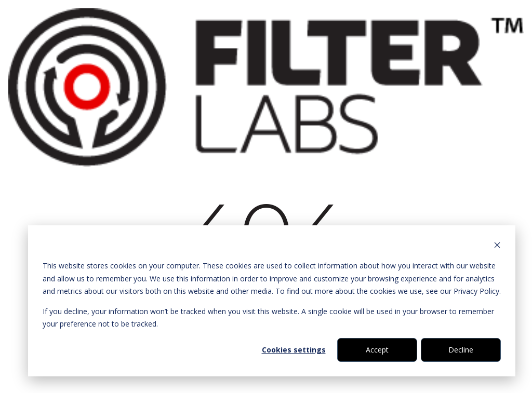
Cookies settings (294, 350)
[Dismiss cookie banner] (497, 246)
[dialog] (272, 301)
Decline (461, 350)
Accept (377, 350)
